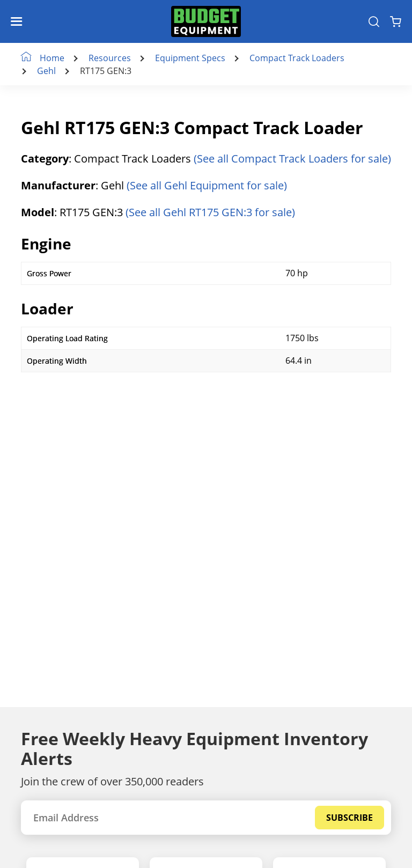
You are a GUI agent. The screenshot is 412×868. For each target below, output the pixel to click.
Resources (110, 58)
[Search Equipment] (374, 21)
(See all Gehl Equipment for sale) (207, 185)
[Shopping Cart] (396, 21)
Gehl (46, 71)
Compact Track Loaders (297, 58)
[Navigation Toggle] (19, 21)
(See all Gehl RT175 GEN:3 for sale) (210, 212)
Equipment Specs (190, 58)
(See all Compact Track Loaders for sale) (292, 159)
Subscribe (350, 818)
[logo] (206, 21)
